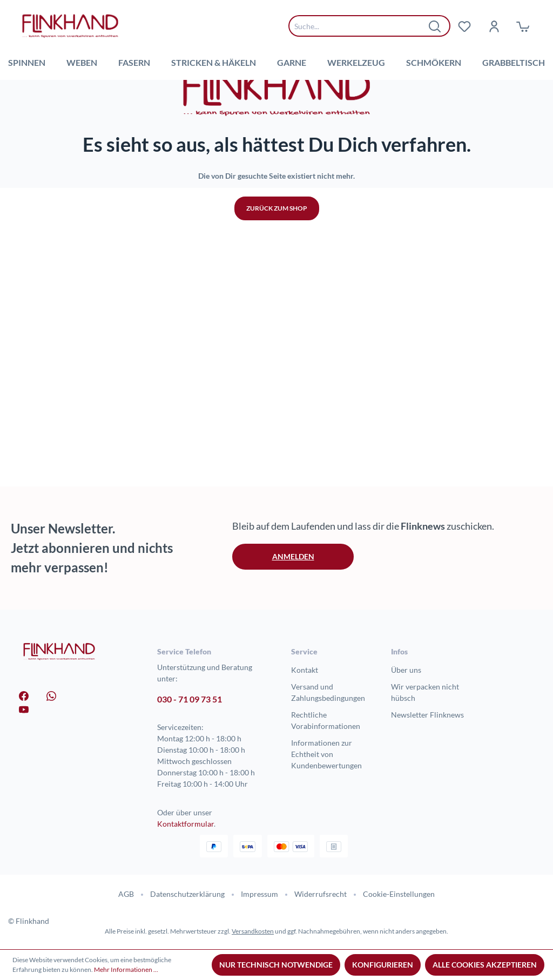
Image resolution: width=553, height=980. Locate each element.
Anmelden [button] (293, 556)
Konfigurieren (383, 965)
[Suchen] (435, 26)
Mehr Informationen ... (126, 969)
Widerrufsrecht (321, 894)
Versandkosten (253, 931)
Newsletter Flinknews (427, 715)
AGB (126, 894)
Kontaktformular (186, 824)
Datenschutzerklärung (187, 894)
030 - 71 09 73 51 (190, 699)
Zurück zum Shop (277, 376)
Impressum (259, 894)
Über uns (406, 670)
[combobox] (361, 26)
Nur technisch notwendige (276, 965)
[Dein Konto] (494, 26)
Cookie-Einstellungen (399, 894)
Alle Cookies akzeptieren (485, 965)
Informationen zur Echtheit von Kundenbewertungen (326, 754)
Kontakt (305, 670)
